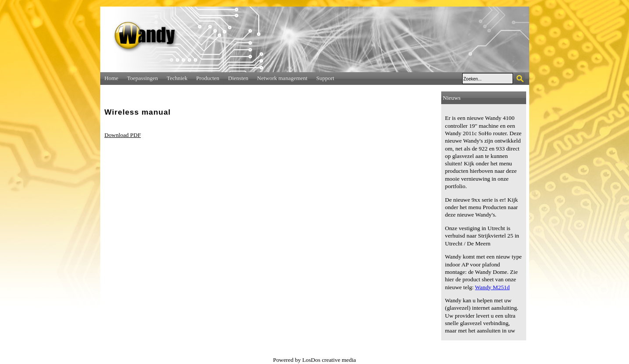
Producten (208, 78)
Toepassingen (142, 78)
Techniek (177, 78)
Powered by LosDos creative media (315, 360)
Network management (282, 78)
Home (112, 78)
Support (325, 78)
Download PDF (123, 135)
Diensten (238, 78)
